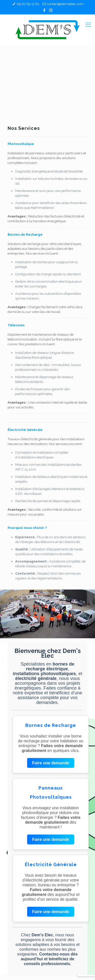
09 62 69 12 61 (28, 4)
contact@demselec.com (65, 4)
